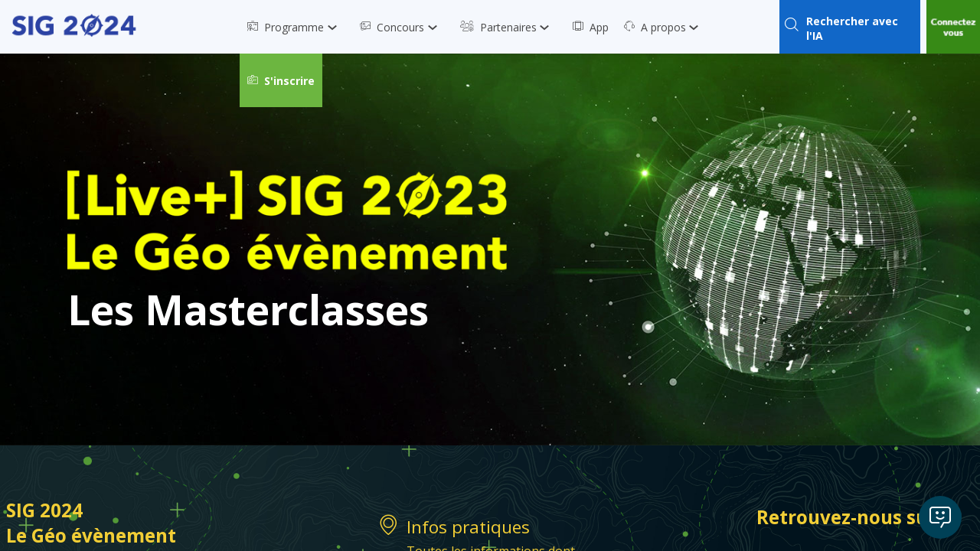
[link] (296, 27)
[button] (281, 80)
